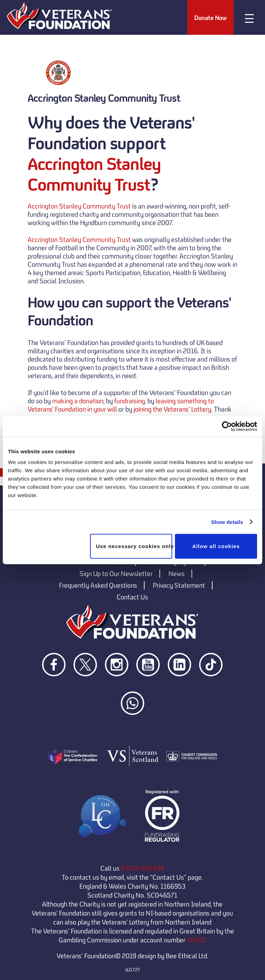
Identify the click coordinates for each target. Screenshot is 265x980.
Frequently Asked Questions (98, 585)
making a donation (78, 401)
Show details (227, 522)
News (176, 574)
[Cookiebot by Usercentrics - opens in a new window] (227, 426)
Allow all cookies (216, 546)
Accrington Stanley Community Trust (94, 174)
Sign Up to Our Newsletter (116, 574)
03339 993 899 (143, 868)
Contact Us (132, 597)
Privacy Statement (179, 585)
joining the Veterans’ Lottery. (173, 409)
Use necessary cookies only (134, 546)
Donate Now (210, 18)
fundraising (130, 401)
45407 (197, 940)
